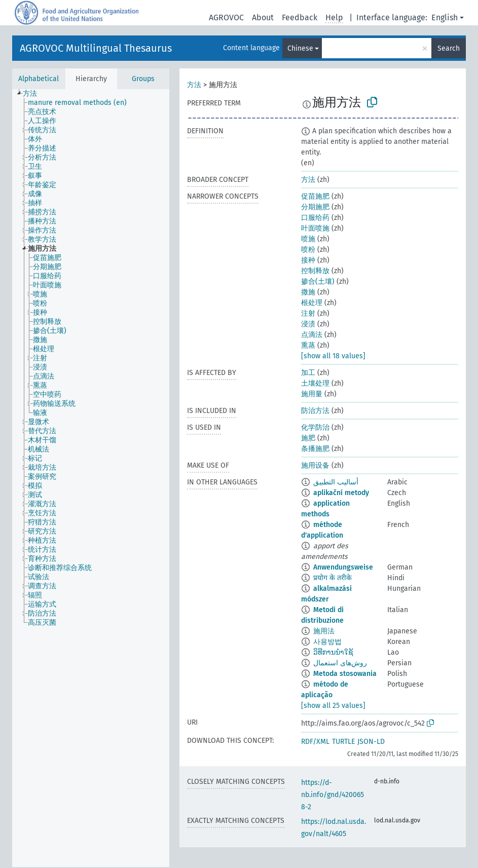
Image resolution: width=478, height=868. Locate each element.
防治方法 (315, 411)
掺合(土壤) (318, 281)
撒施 (308, 292)
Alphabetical (39, 79)
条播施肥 (315, 449)
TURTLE (343, 742)
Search (449, 48)
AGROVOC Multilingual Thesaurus (96, 48)
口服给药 (315, 218)
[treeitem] (34, 94)
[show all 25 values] (333, 706)
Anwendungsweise (343, 567)
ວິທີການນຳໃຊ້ (333, 652)
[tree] (91, 478)
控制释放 (315, 271)
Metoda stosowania (345, 674)
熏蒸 (308, 345)
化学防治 (315, 427)
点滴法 (312, 335)
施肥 (308, 438)
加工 (308, 373)
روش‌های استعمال (340, 663)
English (445, 17)
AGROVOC (226, 17)
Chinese (300, 48)
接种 (308, 260)
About (263, 17)
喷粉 (308, 250)
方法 (194, 85)
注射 (308, 313)
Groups (143, 79)
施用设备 (315, 465)
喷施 (308, 239)
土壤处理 (315, 383)
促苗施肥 (315, 196)
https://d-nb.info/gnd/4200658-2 (333, 795)
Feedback (300, 17)
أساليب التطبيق (336, 482)
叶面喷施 (315, 228)
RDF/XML (315, 742)
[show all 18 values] (333, 356)
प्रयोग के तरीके (333, 578)
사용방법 (327, 642)
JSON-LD (371, 742)
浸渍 (308, 324)
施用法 (324, 631)
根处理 (312, 303)
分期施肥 (315, 207)
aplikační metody (341, 493)
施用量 (312, 394)
